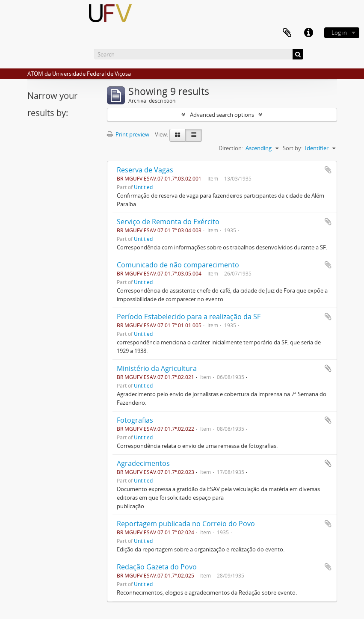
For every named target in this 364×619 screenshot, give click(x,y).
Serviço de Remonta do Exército (168, 222)
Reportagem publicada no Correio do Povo (186, 524)
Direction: (231, 148)
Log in (339, 33)
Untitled (143, 187)
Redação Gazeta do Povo (157, 567)
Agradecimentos (143, 463)
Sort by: (293, 148)
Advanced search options (222, 115)
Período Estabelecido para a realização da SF (189, 317)
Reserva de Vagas (145, 170)
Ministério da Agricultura (157, 368)
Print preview (128, 134)
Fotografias (135, 420)
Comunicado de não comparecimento (178, 265)
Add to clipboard (328, 170)
